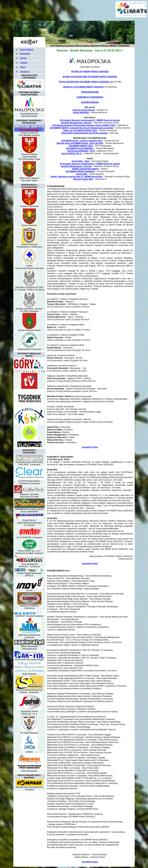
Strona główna (26, 49)
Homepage (25, 54)
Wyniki (23, 58)
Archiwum (25, 71)
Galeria (24, 63)
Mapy (23, 67)
